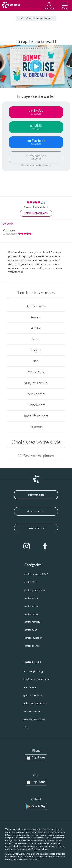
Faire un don (36, 495)
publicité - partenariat (35, 703)
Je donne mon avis (36, 213)
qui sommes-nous (33, 695)
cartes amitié (31, 606)
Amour (36, 317)
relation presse (32, 711)
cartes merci (31, 614)
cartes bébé (31, 630)
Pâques (36, 350)
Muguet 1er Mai (36, 383)
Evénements (36, 405)
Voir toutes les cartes (36, 18)
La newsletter (36, 528)
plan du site (30, 687)
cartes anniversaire (35, 590)
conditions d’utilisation (36, 679)
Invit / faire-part (36, 416)
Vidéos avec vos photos (36, 456)
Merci (36, 339)
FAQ (26, 727)
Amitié (36, 328)
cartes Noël (31, 582)
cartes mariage (32, 622)
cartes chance (32, 646)
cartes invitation (33, 638)
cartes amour (32, 598)
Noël (36, 361)
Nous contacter (36, 511)
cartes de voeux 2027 (36, 574)
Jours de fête (36, 394)
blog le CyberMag (33, 671)
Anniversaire (36, 306)
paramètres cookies (34, 719)
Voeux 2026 (36, 372)
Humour (36, 427)
